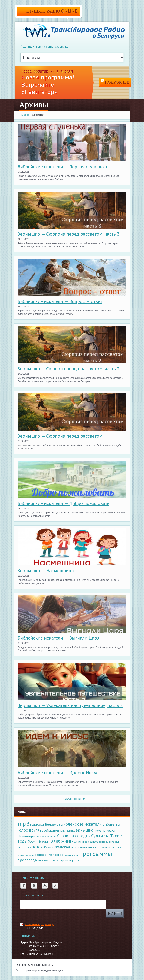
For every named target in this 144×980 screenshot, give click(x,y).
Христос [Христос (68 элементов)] (78, 842)
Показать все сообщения (73, 799)
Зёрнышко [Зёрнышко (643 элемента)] (83, 830)
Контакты (48, 965)
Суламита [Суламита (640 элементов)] (100, 836)
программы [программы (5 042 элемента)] (96, 854)
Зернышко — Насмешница (46, 571)
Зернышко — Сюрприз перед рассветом (60, 436)
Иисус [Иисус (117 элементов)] (97, 831)
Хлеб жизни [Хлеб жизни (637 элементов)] (62, 841)
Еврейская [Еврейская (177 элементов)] (47, 830)
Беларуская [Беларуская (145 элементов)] (37, 825)
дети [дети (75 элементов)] (28, 848)
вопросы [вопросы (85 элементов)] (103, 842)
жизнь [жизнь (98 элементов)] (74, 847)
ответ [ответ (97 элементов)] (108, 847)
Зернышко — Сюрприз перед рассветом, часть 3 (69, 234)
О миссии (34, 965)
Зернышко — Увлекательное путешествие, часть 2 (70, 705)
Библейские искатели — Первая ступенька (62, 167)
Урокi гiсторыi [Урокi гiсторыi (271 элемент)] (39, 841)
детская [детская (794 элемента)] (39, 847)
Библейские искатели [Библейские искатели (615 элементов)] (81, 824)
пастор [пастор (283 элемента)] (58, 855)
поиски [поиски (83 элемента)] (68, 855)
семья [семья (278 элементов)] (54, 860)
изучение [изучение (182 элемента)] (84, 847)
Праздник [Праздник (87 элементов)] (39, 836)
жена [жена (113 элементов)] (51, 847)
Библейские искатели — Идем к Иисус (58, 773)
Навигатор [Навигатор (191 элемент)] (25, 836)
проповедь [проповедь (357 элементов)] (27, 860)
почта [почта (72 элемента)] (75, 855)
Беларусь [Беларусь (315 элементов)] (53, 824)
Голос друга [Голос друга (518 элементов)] (28, 830)
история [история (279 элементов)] (98, 847)
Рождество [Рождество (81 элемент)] (51, 836)
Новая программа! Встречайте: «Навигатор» (48, 84)
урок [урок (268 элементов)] (75, 860)
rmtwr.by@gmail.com (41, 954)
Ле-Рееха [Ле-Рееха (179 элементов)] (108, 830)
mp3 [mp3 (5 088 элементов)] (24, 823)
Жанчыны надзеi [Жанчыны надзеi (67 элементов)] (64, 831)
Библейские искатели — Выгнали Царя (58, 638)
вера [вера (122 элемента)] (86, 842)
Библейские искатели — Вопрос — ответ (60, 301)
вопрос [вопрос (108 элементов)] (94, 842)
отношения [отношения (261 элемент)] (43, 855)
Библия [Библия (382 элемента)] (109, 824)
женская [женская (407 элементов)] (63, 847)
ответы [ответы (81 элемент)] (30, 855)
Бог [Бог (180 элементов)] (118, 824)
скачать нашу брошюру (39, 924)
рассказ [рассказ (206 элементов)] (43, 860)
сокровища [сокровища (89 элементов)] (65, 860)
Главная (25, 115)
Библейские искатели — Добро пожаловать (63, 503)
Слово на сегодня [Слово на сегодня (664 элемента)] (74, 836)
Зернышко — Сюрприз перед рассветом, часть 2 (69, 369)
